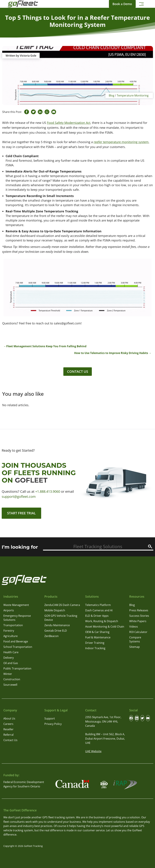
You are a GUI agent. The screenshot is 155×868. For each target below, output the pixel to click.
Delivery (9, 658)
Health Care (11, 652)
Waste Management (16, 605)
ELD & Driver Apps (97, 616)
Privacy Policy (53, 724)
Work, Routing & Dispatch (102, 621)
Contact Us (78, 371)
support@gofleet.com (19, 497)
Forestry (9, 631)
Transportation (13, 625)
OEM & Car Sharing (97, 632)
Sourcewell (10, 685)
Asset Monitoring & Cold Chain (105, 627)
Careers (8, 724)
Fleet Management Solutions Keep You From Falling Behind (46, 346)
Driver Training (95, 643)
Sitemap (135, 647)
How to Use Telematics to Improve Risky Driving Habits (111, 353)
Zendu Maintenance (57, 625)
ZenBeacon (51, 636)
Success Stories (139, 616)
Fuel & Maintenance (98, 637)
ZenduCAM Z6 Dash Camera (62, 605)
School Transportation (18, 647)
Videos (134, 627)
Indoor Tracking (95, 648)
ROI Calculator (138, 632)
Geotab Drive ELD (56, 631)
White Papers (138, 621)
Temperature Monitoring (133, 95)
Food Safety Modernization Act (69, 123)
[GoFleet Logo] (23, 4)
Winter (8, 674)
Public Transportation (17, 668)
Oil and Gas (11, 663)
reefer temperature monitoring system (121, 142)
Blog (112, 95)
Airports (9, 610)
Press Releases (139, 610)
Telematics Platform (98, 605)
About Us (9, 718)
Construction (12, 679)
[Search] (150, 547)
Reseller (8, 729)
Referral (8, 735)
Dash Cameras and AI (99, 610)
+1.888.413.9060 (48, 491)
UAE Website (93, 751)
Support (50, 718)
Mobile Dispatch (55, 610)
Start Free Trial (21, 513)
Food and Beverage (16, 641)
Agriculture (11, 636)
